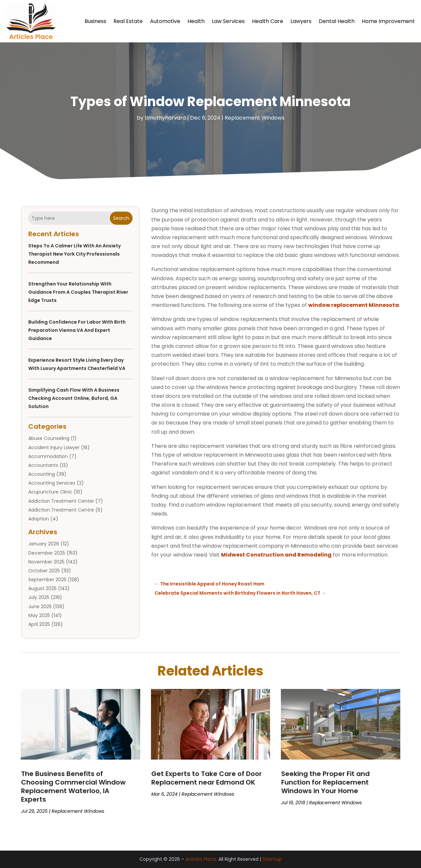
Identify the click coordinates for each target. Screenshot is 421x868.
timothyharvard (165, 118)
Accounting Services (52, 483)
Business (95, 21)
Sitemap (272, 859)
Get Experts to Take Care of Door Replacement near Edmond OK (207, 778)
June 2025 (40, 606)
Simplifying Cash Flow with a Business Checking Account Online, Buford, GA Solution (74, 398)
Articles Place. (201, 859)
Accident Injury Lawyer (54, 447)
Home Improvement (388, 21)
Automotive (165, 21)
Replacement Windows (255, 118)
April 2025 (39, 624)
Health (196, 21)
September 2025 (47, 580)
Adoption (39, 519)
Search (121, 218)
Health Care (268, 21)
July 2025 (39, 597)
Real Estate (128, 21)
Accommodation (48, 456)
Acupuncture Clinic (50, 492)
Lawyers (301, 21)
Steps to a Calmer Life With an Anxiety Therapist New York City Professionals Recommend (74, 254)
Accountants (43, 465)
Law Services (228, 21)
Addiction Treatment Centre (61, 510)
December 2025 (47, 553)
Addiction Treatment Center (61, 501)
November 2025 (46, 562)
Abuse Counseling (49, 438)
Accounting (42, 474)
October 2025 (44, 571)
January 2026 (44, 544)
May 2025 (39, 615)
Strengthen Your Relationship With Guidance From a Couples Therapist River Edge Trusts (78, 292)
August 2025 (42, 588)
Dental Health (337, 21)
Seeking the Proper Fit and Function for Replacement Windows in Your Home (325, 782)
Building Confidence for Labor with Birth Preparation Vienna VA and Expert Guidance (77, 330)
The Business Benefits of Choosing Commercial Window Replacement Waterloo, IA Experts (73, 787)
